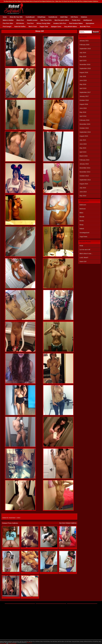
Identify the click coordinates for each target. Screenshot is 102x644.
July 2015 (83, 140)
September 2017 (85, 92)
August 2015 (84, 136)
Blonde (82, 217)
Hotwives (84, 17)
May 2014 (83, 196)
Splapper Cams (56, 27)
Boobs (82, 221)
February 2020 (84, 45)
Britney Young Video (43, 23)
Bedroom (83, 209)
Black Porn (20, 20)
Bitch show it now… (86, 254)
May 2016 (83, 112)
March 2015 (84, 156)
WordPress (29, 642)
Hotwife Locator (32, 20)
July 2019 (83, 53)
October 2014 (84, 176)
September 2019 (85, 49)
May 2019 (83, 57)
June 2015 (83, 144)
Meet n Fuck (33, 27)
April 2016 (83, 116)
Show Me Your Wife (16, 17)
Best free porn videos (62, 20)
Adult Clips (64, 17)
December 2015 (85, 124)
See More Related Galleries (68, 523)
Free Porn (30, 23)
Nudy (81, 246)
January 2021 (84, 41)
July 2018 (83, 76)
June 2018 (83, 80)
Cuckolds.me (53, 17)
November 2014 (85, 172)
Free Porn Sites (8, 23)
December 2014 (85, 168)
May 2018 (83, 84)
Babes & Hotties (8, 20)
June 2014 (83, 192)
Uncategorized (84, 233)
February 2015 (84, 160)
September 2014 (85, 180)
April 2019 (83, 60)
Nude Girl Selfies (20, 27)
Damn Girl (83, 261)
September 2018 (85, 68)
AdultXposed (88, 20)
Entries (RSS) (3, 643)
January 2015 (84, 164)
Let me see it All (85, 250)
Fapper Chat (44, 27)
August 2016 (84, 104)
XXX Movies (20, 23)
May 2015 (83, 148)
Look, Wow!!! (84, 257)
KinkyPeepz (41, 17)
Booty (81, 225)
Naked (82, 229)
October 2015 (84, 128)
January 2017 (84, 96)
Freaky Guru (76, 20)
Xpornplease (90, 23)
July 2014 (83, 188)
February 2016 (84, 120)
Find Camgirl (7, 27)
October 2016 (84, 100)
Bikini (81, 213)
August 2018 (84, 72)
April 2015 (83, 152)
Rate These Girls (46, 20)
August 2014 (84, 184)
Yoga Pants (83, 237)
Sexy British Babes (71, 27)
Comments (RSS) (12, 643)
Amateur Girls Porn (60, 23)
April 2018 (83, 88)
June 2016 (83, 108)
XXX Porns (74, 17)
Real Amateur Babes (76, 23)
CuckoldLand (30, 17)
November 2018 (85, 64)
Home (5, 17)
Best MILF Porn (85, 27)
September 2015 (85, 132)
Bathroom (83, 205)
